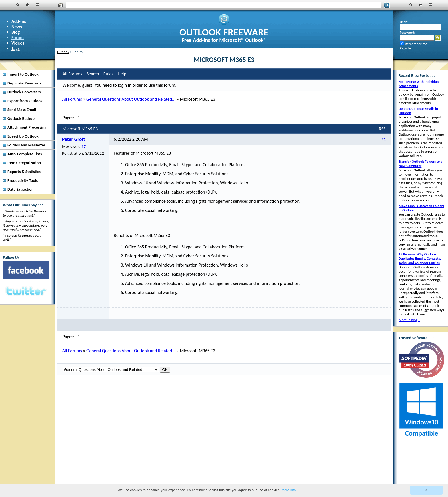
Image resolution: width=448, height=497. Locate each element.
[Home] (17, 5)
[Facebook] (26, 270)
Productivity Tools (23, 180)
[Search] (224, 5)
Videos (18, 43)
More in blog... (409, 320)
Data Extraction (21, 189)
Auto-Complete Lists (25, 154)
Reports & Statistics (24, 172)
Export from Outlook (25, 101)
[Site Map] (27, 5)
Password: (407, 32)
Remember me (416, 44)
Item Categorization (24, 163)
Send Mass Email (22, 110)
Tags (16, 48)
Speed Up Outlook (23, 136)
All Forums (72, 99)
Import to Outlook (23, 74)
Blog (16, 32)
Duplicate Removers (24, 83)
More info (289, 490)
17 (84, 146)
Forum (18, 38)
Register (406, 48)
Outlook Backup (21, 118)
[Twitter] (26, 291)
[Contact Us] (37, 5)
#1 (384, 140)
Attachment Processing (27, 127)
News (17, 27)
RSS (382, 129)
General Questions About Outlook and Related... (131, 99)
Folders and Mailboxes (27, 145)
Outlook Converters (24, 92)
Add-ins (19, 21)
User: (404, 22)
